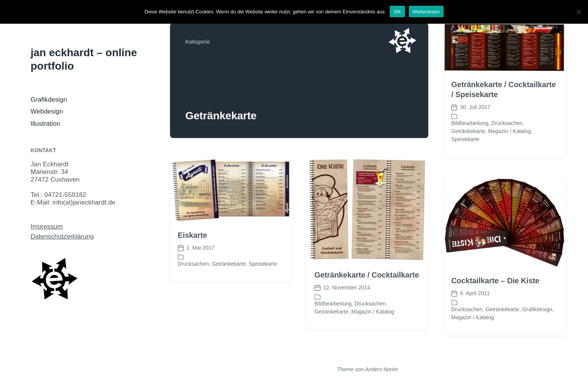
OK (397, 12)
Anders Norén (381, 369)
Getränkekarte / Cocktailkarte (367, 275)
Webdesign (47, 111)
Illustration (45, 124)
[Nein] (578, 12)
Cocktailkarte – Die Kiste (495, 281)
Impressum (47, 227)
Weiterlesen (426, 12)
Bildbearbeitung (470, 123)
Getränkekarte (468, 131)
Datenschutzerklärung (62, 236)
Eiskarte (192, 235)
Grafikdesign (49, 100)
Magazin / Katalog (509, 131)
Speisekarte (465, 139)
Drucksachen (507, 123)
